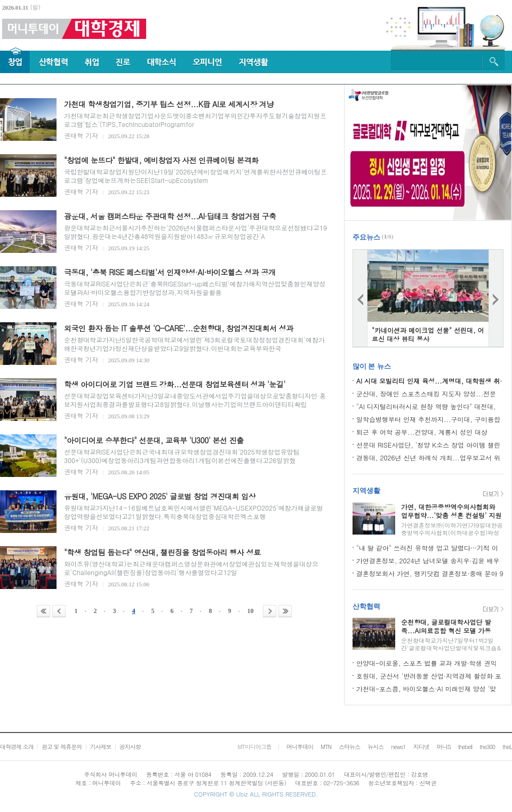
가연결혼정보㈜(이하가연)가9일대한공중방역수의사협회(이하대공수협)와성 (452, 529)
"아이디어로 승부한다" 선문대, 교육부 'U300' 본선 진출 (154, 440)
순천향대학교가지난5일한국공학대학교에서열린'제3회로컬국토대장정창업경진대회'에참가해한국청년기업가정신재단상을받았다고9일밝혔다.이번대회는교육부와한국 (194, 344)
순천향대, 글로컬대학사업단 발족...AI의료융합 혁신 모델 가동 (446, 626)
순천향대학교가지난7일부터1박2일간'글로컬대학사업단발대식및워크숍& (451, 644)
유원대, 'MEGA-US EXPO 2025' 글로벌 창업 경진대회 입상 (160, 496)
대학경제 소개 (17, 747)
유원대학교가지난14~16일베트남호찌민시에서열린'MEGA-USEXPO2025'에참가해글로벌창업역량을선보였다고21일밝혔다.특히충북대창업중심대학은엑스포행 (194, 512)
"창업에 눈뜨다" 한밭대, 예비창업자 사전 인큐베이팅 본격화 (161, 160)
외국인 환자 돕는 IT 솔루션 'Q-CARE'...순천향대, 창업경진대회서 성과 (179, 328)
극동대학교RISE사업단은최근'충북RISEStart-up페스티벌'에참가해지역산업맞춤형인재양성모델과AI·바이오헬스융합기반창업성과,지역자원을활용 (195, 288)
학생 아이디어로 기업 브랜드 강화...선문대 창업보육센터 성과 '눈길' (175, 384)
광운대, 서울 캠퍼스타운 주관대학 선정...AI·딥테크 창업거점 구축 (170, 216)
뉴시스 (375, 747)
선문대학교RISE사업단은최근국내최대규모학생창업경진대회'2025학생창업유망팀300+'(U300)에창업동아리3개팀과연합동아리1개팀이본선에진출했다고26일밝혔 (182, 456)
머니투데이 (300, 747)
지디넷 (421, 747)
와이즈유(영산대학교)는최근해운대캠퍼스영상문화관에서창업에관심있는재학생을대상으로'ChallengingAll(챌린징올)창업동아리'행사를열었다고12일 (191, 568)
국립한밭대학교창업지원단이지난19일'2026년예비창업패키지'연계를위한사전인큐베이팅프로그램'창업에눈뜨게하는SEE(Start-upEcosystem (195, 176)
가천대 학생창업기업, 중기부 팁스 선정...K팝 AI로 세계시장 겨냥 (169, 104)
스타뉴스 (349, 747)
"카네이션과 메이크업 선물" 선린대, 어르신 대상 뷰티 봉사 (428, 334)
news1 (398, 747)
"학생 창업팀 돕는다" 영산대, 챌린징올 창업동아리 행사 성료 (162, 552)
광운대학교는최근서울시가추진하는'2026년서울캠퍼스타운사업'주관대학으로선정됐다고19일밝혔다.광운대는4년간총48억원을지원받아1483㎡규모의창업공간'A (195, 232)
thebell (465, 747)
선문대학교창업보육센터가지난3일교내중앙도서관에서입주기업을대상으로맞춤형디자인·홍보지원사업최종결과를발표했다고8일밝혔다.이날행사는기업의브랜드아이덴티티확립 (195, 400)
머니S (444, 747)
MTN (326, 747)
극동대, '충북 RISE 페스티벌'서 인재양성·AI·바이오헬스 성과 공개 (170, 272)
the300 (487, 747)
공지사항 (130, 747)
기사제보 (100, 747)
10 (251, 611)
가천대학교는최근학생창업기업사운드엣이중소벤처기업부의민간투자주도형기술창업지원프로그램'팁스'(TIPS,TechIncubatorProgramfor (195, 120)
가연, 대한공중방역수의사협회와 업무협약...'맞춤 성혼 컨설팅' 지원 (451, 511)
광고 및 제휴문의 (62, 747)
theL (507, 747)
